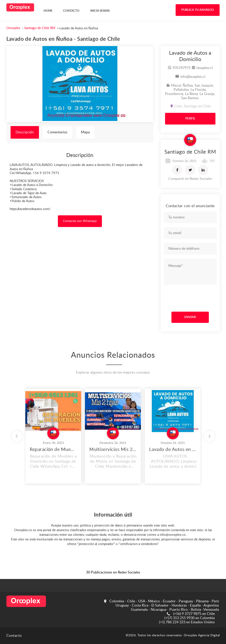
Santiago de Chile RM (190, 152)
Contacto (14, 636)
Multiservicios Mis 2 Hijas (113, 449)
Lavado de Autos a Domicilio (190, 56)
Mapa (85, 132)
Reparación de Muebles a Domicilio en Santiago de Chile (53, 449)
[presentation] (191, 297)
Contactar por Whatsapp (80, 221)
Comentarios (57, 132)
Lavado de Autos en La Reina (173, 449)
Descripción (25, 132)
